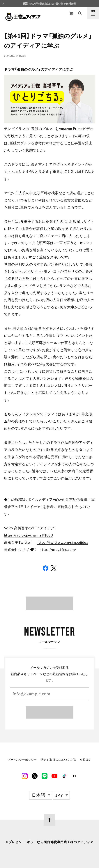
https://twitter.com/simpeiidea (62, 542)
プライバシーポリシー (22, 760)
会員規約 (86, 760)
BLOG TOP (49, 603)
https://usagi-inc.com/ (58, 549)
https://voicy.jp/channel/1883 (28, 535)
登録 (50, 713)
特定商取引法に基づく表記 (58, 760)
